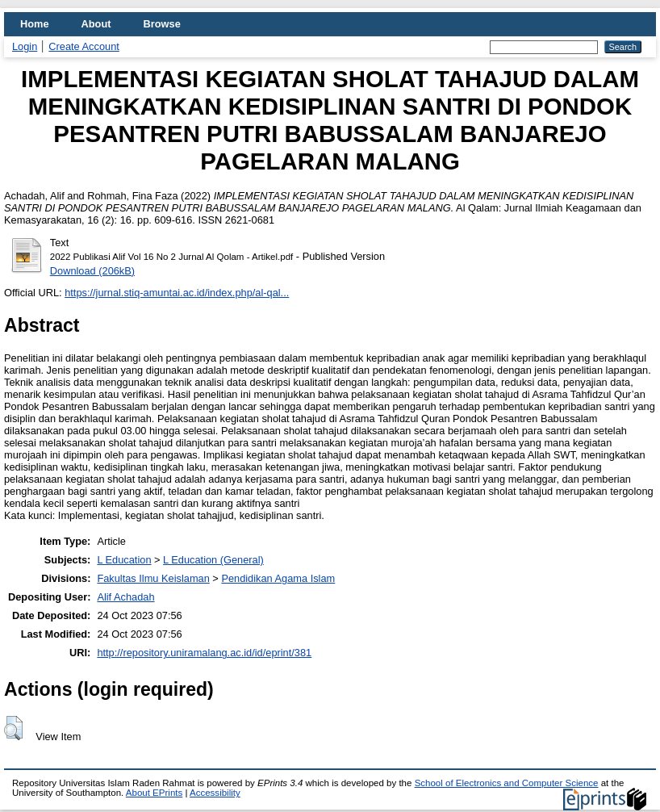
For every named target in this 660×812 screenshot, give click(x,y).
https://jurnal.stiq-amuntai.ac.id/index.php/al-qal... (177, 293)
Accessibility (215, 793)
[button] (13, 728)
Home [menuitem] (35, 24)
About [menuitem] (96, 24)
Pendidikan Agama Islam (278, 578)
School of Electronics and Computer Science (507, 783)
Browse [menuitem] (162, 24)
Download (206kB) (92, 271)
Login (25, 46)
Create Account (84, 46)
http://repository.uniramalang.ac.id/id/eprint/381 (204, 653)
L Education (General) (213, 560)
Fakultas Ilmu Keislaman (153, 578)
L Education (124, 560)
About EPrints (154, 793)
